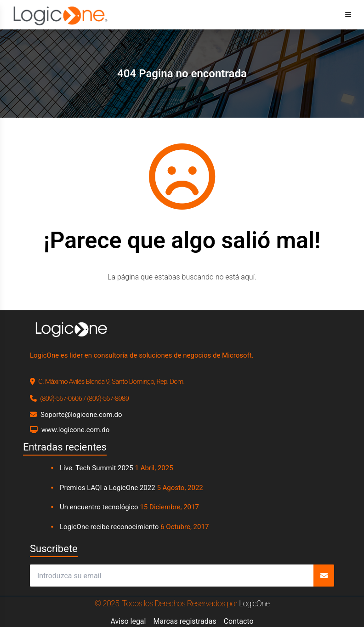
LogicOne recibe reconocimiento (109, 527)
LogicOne (254, 603)
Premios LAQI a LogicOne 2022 (108, 488)
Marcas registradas (185, 621)
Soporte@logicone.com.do (81, 415)
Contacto (239, 621)
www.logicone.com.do (75, 430)
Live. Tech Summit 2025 (97, 468)
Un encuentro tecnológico (99, 507)
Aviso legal (128, 621)
